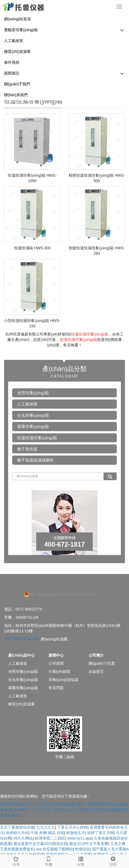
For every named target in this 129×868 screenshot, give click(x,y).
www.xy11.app (79, 838)
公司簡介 (96, 655)
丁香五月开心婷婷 (72, 827)
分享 (16, 861)
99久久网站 (23, 838)
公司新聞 (56, 663)
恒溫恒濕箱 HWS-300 (32, 248)
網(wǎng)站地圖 (54, 639)
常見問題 (56, 688)
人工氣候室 (14, 41)
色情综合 (82, 849)
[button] (122, 30)
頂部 (113, 861)
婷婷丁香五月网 (101, 833)
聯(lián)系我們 (16, 95)
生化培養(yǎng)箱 (33, 415)
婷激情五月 (76, 833)
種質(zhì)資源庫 (17, 51)
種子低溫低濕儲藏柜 (35, 460)
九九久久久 (46, 827)
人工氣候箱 (27, 404)
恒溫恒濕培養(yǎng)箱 (37, 438)
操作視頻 (12, 62)
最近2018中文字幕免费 (89, 844)
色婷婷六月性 (17, 833)
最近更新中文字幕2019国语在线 (41, 844)
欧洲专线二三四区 (50, 838)
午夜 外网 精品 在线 (47, 833)
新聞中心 (56, 655)
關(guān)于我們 (17, 84)
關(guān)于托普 (102, 663)
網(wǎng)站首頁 (17, 19)
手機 (48, 861)
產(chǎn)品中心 (21, 655)
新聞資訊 (12, 73)
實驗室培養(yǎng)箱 (21, 30)
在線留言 (96, 672)
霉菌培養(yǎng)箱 (33, 426)
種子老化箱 (27, 449)
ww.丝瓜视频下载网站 (55, 849)
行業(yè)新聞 (59, 672)
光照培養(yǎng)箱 (33, 393)
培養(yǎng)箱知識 (63, 680)
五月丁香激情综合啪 (17, 827)
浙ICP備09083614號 (21, 639)
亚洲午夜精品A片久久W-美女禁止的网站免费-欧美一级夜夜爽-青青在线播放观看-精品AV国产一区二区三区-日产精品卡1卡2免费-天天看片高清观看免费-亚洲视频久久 (64, 810)
